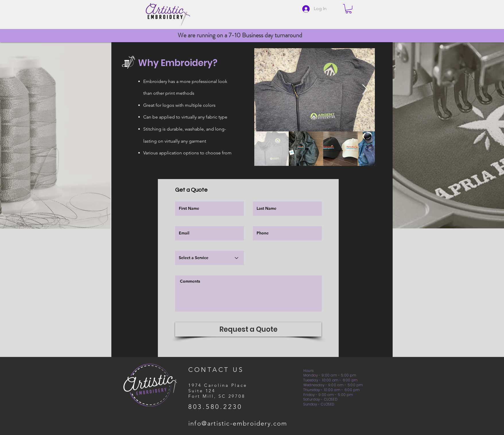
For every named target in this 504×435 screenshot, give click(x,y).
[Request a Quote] (248, 329)
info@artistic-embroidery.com (238, 423)
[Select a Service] (210, 258)
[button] (349, 9)
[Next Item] (365, 90)
